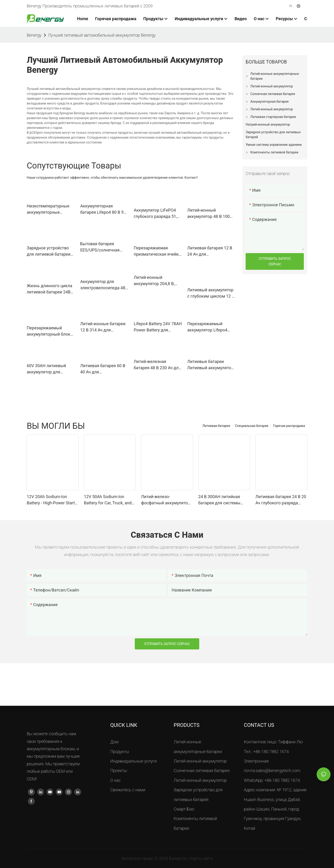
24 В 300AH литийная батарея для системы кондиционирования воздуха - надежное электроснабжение (219, 500)
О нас (115, 780)
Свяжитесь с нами (128, 790)
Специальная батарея (252, 426)
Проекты (119, 771)
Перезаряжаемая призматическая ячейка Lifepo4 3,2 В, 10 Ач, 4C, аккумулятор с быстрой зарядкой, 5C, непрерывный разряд (157, 251)
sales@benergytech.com (278, 771)
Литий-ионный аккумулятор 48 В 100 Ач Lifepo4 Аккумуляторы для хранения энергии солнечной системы (208, 214)
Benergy (34, 35)
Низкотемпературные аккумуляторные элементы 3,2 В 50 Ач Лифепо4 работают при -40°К (50, 209)
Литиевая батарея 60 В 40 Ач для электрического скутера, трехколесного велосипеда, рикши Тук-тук (104, 369)
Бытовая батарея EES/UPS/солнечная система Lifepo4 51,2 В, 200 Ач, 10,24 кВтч (103, 247)
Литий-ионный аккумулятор (200, 761)
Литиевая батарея (216, 426)
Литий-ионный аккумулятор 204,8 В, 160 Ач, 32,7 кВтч (154, 281)
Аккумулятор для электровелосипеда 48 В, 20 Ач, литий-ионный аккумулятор (103, 285)
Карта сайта (201, 858)
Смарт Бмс (184, 809)
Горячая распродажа (289, 426)
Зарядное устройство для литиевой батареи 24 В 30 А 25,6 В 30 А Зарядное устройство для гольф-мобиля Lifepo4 (48, 251)
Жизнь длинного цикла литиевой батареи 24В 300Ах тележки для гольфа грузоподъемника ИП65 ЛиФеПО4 (50, 289)
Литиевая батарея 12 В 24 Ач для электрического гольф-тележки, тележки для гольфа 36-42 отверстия (211, 251)
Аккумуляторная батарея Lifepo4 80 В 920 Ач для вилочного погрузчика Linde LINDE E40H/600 (104, 209)
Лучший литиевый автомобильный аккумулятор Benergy (102, 35)
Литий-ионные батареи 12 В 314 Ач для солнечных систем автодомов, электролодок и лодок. (103, 327)
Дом (114, 742)
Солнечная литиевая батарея (202, 771)
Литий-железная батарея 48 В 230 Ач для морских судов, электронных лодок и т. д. (157, 365)
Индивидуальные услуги (133, 761)
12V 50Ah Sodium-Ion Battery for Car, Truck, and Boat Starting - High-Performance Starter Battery (108, 500)
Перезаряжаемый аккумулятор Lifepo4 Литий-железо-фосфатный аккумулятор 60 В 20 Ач (210, 327)
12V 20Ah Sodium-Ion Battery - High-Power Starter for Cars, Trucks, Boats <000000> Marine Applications (53, 500)
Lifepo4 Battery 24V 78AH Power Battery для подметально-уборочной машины (158, 327)
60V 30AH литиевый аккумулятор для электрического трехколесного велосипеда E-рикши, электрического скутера (50, 369)
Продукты (120, 752)
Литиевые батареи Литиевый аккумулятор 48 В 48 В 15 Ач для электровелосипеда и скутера (210, 365)
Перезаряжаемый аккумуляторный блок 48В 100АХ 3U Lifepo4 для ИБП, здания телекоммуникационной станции (51, 331)
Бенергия (178, 858)
